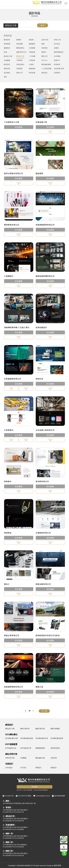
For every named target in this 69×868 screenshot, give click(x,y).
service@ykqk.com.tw (43, 796)
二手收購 (32, 56)
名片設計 (23, 768)
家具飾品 (57, 73)
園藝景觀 (32, 68)
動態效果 (7, 68)
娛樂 (43, 44)
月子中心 (45, 60)
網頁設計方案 (11, 25)
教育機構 (7, 44)
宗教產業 (19, 68)
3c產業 (31, 64)
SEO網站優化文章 (42, 738)
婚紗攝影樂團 (46, 64)
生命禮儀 (57, 56)
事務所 (44, 52)
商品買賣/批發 (59, 68)
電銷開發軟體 (40, 748)
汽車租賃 (32, 60)
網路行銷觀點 (55, 729)
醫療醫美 (32, 44)
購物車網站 (20, 48)
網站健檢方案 (40, 758)
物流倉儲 (32, 73)
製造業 (31, 40)
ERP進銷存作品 (11, 748)
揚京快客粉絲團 (60, 796)
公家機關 (32, 48)
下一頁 (44, 711)
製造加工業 (20, 56)
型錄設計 (54, 768)
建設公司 (19, 73)
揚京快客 (58, 865)
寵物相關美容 (59, 52)
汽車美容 (19, 60)
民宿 (5, 52)
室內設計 (57, 44)
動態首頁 (7, 40)
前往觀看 (19, 127)
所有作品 (8, 36)
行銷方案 (54, 758)
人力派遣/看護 (46, 68)
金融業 (56, 48)
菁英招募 (34, 787)
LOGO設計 (9, 768)
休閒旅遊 (32, 52)
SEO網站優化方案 (12, 738)
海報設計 (39, 768)
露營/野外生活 (21, 52)
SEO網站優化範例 (27, 738)
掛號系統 (57, 64)
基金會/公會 (8, 56)
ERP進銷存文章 (26, 748)
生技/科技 (45, 40)
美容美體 (19, 44)
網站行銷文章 (25, 729)
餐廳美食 (7, 48)
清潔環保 (45, 48)
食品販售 (7, 73)
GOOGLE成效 (50, 132)
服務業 (19, 40)
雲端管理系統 (55, 748)
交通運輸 (7, 60)
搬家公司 (45, 56)
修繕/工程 (57, 40)
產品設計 (45, 73)
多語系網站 (20, 64)
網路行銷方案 (40, 729)
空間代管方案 (10, 758)
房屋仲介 (57, 60)
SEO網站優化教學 (57, 738)
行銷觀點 (23, 758)
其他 (5, 77)
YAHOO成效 (11, 389)
